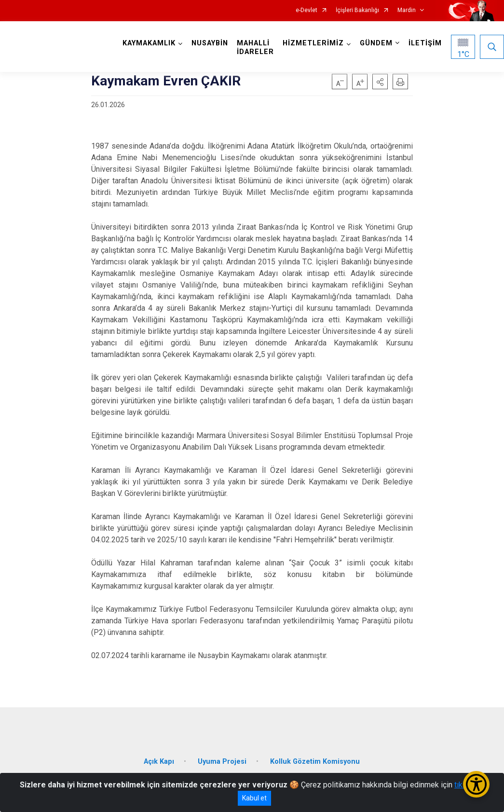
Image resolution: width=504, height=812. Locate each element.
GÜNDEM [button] (376, 43)
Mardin (407, 10)
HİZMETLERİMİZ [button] (313, 43)
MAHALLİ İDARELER (255, 48)
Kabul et (254, 798)
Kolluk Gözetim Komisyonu (315, 762)
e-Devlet (306, 10)
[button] (380, 82)
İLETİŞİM (425, 43)
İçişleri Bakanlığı (357, 10)
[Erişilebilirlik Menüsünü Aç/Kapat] (476, 784)
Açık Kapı (159, 762)
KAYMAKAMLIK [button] (149, 43)
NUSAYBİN (210, 43)
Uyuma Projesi (222, 762)
